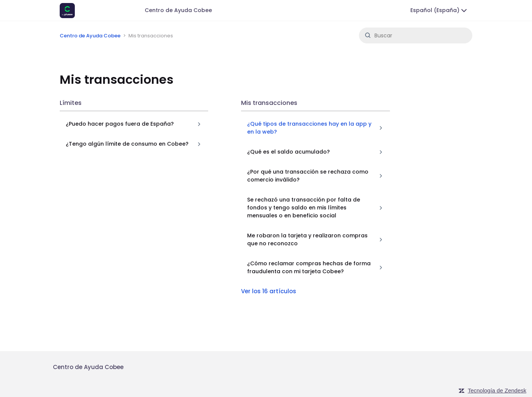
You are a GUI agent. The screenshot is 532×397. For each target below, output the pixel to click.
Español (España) (439, 11)
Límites (71, 103)
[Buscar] (416, 35)
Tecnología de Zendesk (497, 390)
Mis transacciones (269, 103)
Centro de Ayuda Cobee (178, 10)
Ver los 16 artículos (269, 291)
